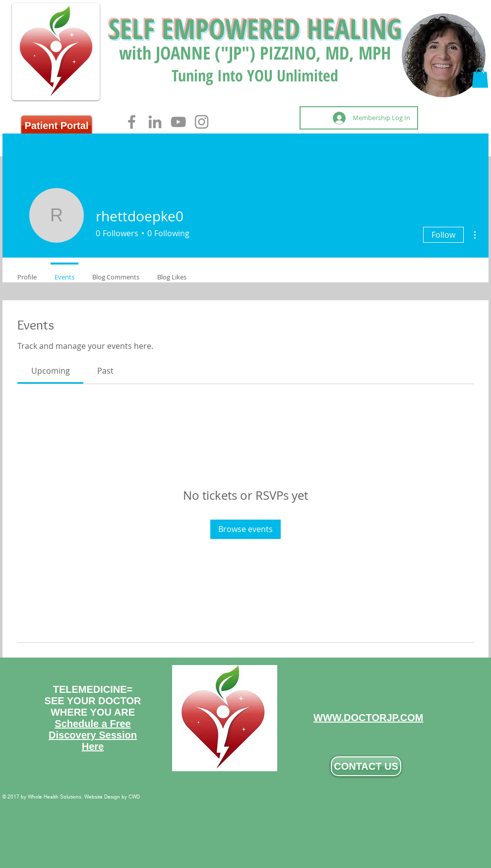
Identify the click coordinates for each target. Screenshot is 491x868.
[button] (480, 78)
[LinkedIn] (155, 122)
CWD (134, 797)
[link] (51, 371)
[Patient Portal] (57, 126)
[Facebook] (132, 122)
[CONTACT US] (366, 766)
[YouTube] (178, 122)
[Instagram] (202, 122)
